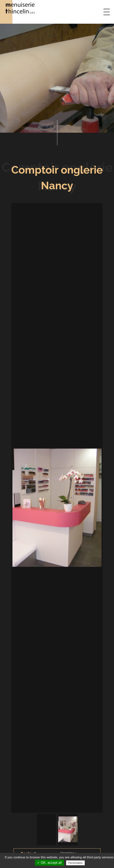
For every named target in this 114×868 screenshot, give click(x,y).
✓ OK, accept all (49, 863)
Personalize (75, 863)
